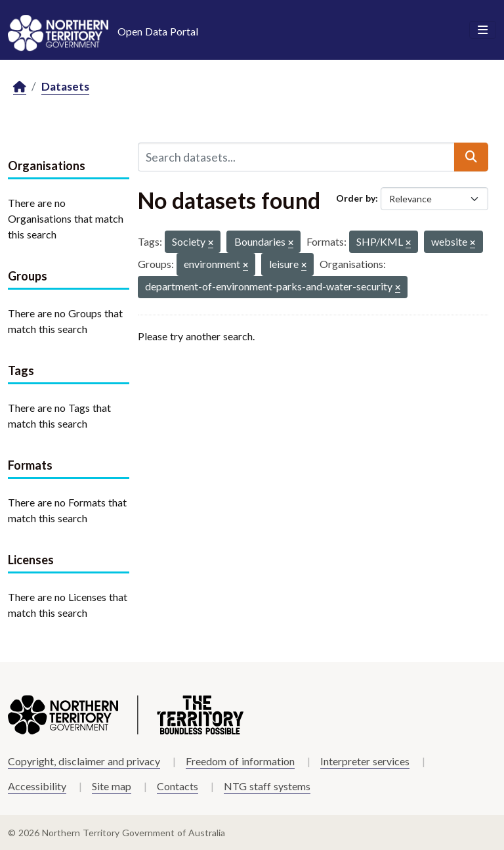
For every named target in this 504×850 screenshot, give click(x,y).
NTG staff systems (267, 786)
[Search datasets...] (296, 157)
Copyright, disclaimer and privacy (84, 761)
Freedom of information (240, 761)
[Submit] (471, 157)
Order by (356, 198)
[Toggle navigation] (483, 30)
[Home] (20, 87)
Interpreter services (365, 761)
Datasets (65, 86)
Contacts (178, 786)
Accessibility (37, 786)
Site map (112, 786)
